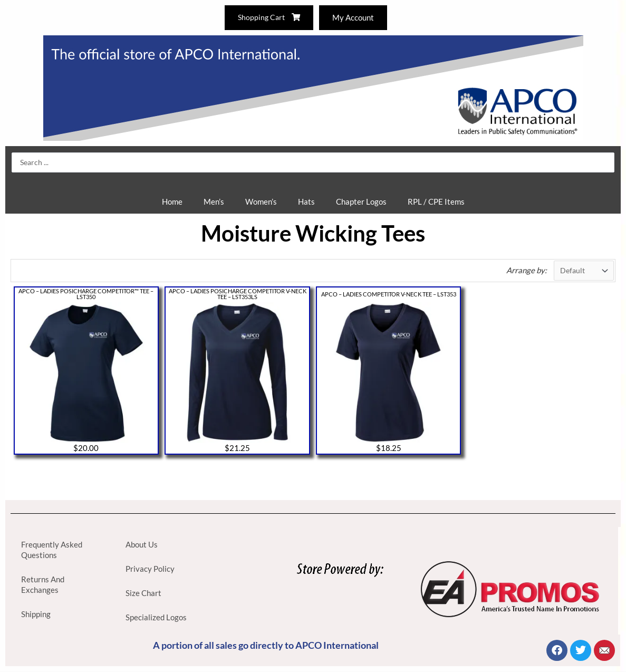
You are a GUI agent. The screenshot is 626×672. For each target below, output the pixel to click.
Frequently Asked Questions (52, 550)
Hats (306, 201)
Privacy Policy (150, 569)
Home (172, 201)
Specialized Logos (156, 618)
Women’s (261, 201)
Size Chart (143, 593)
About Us (142, 545)
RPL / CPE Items (436, 201)
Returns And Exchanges (43, 585)
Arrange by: (524, 271)
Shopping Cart (268, 17)
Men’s (214, 201)
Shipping (36, 615)
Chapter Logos (361, 201)
